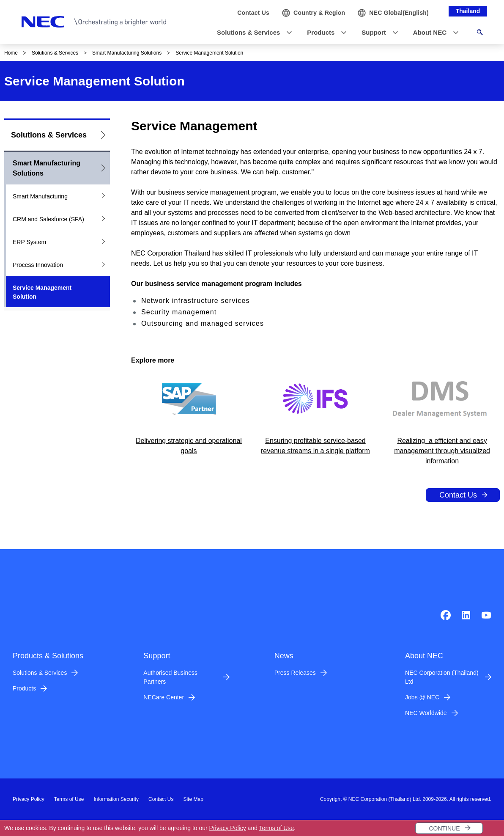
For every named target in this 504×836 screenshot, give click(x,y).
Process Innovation (38, 265)
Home (11, 53)
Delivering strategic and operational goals (189, 446)
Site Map (193, 799)
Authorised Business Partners (170, 677)
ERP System (29, 242)
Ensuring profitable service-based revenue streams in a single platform (315, 446)
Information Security (116, 799)
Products (24, 688)
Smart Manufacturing (40, 196)
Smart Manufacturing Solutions (127, 53)
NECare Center (164, 697)
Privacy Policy (228, 828)
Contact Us (458, 495)
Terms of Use (277, 828)
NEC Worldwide (426, 713)
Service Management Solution (42, 292)
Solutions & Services (55, 53)
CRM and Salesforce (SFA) (48, 219)
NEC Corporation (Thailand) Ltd (442, 677)
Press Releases (295, 673)
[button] (252, 33)
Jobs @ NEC (422, 697)
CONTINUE (444, 828)
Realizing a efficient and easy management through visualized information (442, 451)
